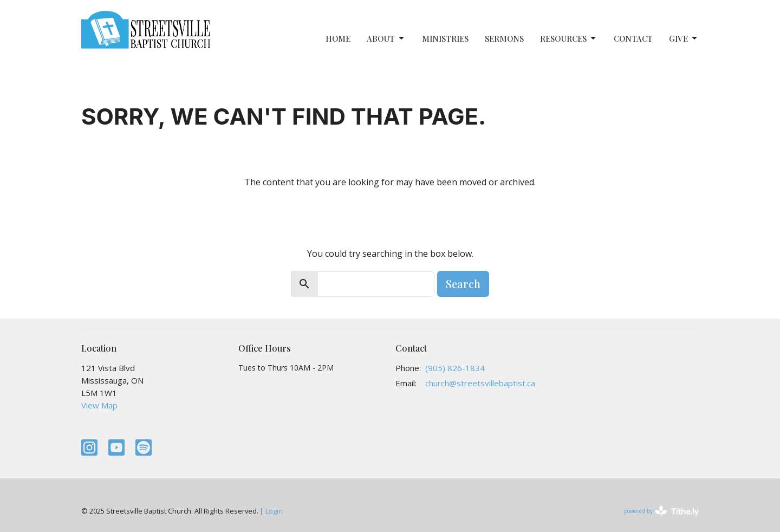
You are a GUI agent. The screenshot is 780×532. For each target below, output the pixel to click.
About (386, 39)
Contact (633, 38)
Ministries (445, 38)
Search (463, 284)
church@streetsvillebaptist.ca (480, 383)
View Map (99, 405)
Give (684, 39)
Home (338, 38)
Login (274, 511)
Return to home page (390, 212)
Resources (569, 39)
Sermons (504, 38)
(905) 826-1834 (455, 368)
